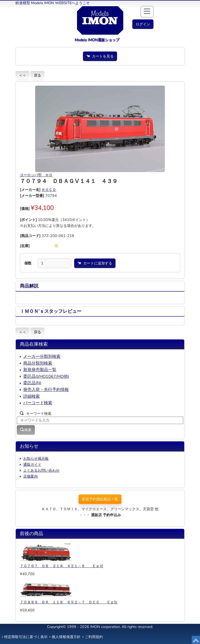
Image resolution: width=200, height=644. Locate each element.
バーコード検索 (38, 403)
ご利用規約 (94, 637)
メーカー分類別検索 (42, 357)
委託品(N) (32, 383)
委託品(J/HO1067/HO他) (46, 376)
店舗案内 (30, 476)
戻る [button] (37, 75)
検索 (26, 430)
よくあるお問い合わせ (41, 470)
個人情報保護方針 (66, 637)
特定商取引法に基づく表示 (26, 637)
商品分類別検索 (38, 363)
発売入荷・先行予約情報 (46, 390)
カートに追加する (95, 263)
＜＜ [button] (22, 75)
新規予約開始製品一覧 (100, 499)
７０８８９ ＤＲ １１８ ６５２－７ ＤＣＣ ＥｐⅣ (69, 602)
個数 (28, 263)
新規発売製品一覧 (40, 370)
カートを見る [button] (100, 56)
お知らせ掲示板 (36, 458)
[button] (143, 24)
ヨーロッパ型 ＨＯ (36, 175)
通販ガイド (32, 464)
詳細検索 (32, 396)
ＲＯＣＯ (49, 190)
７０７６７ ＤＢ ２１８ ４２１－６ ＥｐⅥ (61, 566)
